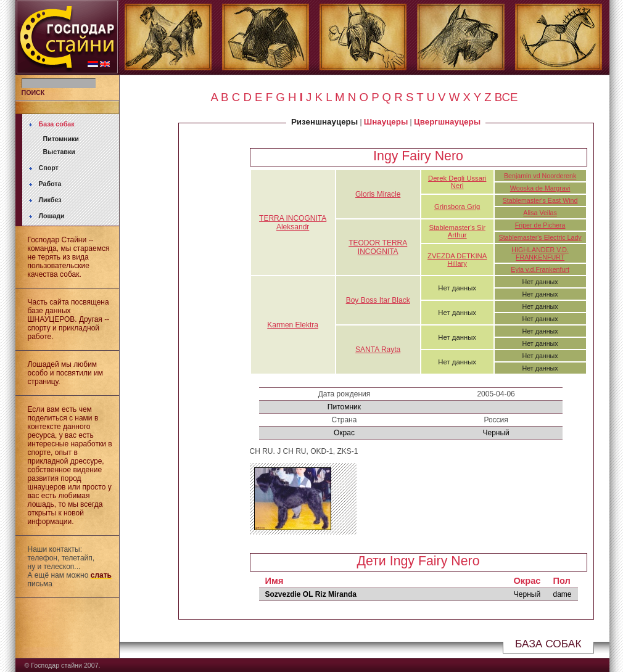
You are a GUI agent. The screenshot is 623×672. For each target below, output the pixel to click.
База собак (57, 124)
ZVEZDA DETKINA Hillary (457, 260)
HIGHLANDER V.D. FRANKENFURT (540, 253)
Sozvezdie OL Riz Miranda (311, 594)
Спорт (49, 168)
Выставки (59, 152)
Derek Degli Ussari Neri (457, 182)
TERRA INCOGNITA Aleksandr (293, 223)
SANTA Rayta (378, 350)
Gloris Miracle (378, 194)
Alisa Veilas (540, 213)
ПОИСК (33, 92)
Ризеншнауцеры (324, 122)
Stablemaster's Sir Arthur (457, 231)
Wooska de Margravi (540, 188)
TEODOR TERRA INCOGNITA (378, 247)
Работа (50, 184)
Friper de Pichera (540, 225)
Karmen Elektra (293, 325)
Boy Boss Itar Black (378, 300)
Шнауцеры (386, 122)
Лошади (52, 216)
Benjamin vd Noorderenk (540, 176)
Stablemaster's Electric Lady (540, 237)
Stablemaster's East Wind (540, 200)
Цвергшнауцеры (447, 122)
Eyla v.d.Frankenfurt (540, 269)
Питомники (61, 139)
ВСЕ (506, 97)
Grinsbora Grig (457, 207)
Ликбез (50, 200)
